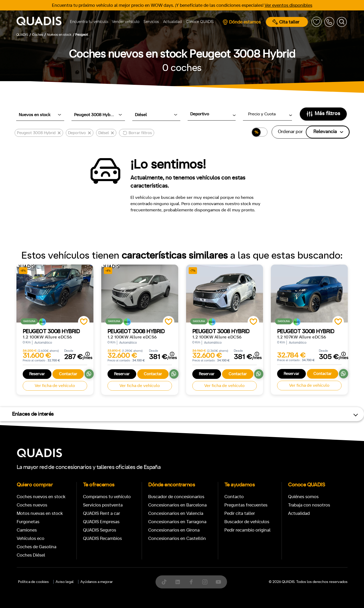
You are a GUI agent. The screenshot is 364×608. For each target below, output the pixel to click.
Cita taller (286, 22)
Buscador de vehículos (247, 522)
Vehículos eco (31, 538)
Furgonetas (28, 522)
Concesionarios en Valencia (176, 513)
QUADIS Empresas (101, 522)
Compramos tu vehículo (107, 497)
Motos (178, 602)
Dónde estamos (241, 22)
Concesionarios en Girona (174, 530)
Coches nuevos (32, 505)
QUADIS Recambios (102, 538)
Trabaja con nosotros (309, 505)
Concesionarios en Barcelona (177, 505)
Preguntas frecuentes (246, 505)
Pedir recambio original (247, 530)
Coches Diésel (31, 555)
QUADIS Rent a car (102, 513)
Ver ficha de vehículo (55, 386)
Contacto (234, 497)
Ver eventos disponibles (288, 5)
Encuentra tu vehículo (89, 22)
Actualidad (172, 22)
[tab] (144, 602)
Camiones (27, 530)
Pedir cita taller (240, 513)
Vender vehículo (126, 22)
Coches (144, 602)
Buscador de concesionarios (176, 497)
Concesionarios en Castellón (177, 538)
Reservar (37, 374)
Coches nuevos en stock (41, 497)
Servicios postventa (103, 505)
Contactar (68, 374)
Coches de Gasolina (37, 547)
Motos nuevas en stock (40, 513)
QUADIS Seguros (100, 530)
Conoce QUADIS (200, 22)
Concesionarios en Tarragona (177, 522)
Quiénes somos (303, 497)
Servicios (151, 22)
